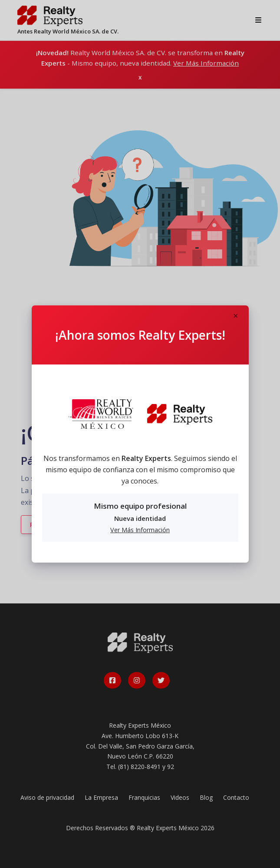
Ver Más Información (140, 530)
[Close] (236, 316)
